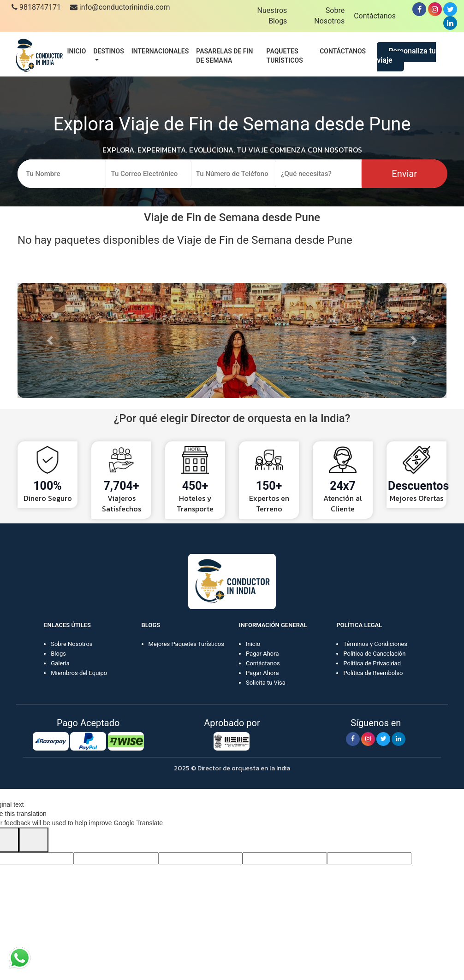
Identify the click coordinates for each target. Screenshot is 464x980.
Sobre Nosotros (71, 644)
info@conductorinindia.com (120, 7)
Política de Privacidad (372, 663)
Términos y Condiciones (375, 644)
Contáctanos (375, 16)
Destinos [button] (108, 51)
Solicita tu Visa (266, 683)
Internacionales (160, 51)
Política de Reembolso (373, 673)
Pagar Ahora (262, 654)
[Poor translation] (34, 840)
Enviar (404, 174)
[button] (50, 340)
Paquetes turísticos (285, 56)
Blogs (58, 654)
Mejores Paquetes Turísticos (186, 644)
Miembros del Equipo (79, 673)
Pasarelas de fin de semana (224, 56)
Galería (60, 663)
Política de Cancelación (374, 654)
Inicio (77, 51)
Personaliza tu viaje (406, 56)
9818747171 (36, 7)
